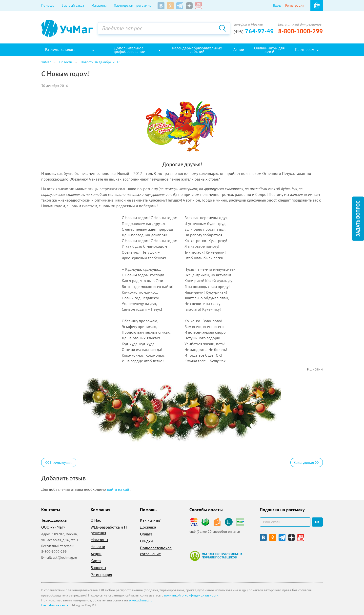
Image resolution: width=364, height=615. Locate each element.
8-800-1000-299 (300, 31)
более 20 (205, 532)
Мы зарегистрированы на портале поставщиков (216, 556)
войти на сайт (119, 489)
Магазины (99, 5)
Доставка (148, 527)
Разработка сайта (55, 605)
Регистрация (295, 5)
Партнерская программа (133, 5)
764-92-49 (254, 31)
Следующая (307, 462)
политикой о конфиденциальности (191, 595)
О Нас (96, 520)
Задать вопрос (358, 219)
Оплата (146, 534)
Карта (96, 561)
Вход (277, 5)
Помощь (48, 5)
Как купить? (150, 520)
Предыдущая (59, 462)
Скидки (146, 541)
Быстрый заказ (73, 5)
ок (317, 522)
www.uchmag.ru (141, 600)
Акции (96, 554)
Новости (98, 547)
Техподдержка (54, 520)
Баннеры (98, 568)
